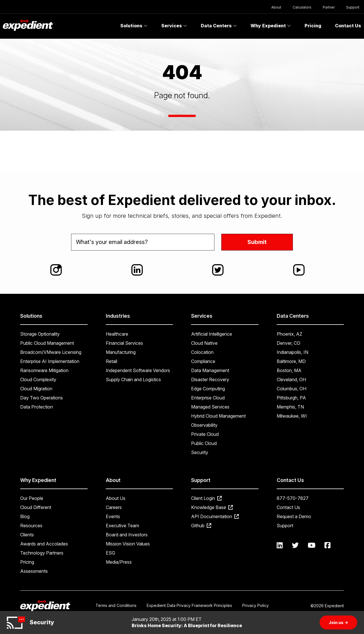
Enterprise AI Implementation (50, 361)
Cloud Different (36, 507)
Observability (204, 425)
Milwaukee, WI (292, 416)
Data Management (210, 370)
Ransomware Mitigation (44, 370)
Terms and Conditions (116, 605)
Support (353, 7)
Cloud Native (204, 343)
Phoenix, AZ (289, 334)
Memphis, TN (290, 407)
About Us (116, 498)
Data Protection (37, 407)
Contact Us (288, 507)
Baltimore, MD (291, 361)
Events (113, 516)
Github (201, 526)
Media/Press (119, 562)
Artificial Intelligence (212, 334)
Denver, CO (288, 343)
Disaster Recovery (210, 379)
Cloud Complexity (38, 379)
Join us (338, 622)
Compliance (203, 361)
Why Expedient (271, 26)
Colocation (202, 352)
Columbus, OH (291, 389)
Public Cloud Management (47, 343)
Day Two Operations (42, 398)
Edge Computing (208, 389)
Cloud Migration (36, 389)
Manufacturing (121, 352)
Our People (32, 498)
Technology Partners (42, 553)
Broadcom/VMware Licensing (51, 352)
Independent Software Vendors (138, 370)
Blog (25, 516)
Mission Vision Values (128, 544)
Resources (31, 526)
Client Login (206, 498)
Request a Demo (294, 516)
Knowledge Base (212, 507)
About (276, 7)
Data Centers (219, 26)
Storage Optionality (40, 334)
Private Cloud (205, 434)
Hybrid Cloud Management (218, 416)
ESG (110, 553)
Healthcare (117, 334)
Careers (114, 507)
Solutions (134, 26)
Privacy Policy (256, 605)
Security (200, 452)
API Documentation (215, 516)
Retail (111, 361)
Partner (329, 7)
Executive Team (122, 526)
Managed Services (210, 407)
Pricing (313, 26)
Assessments (34, 571)
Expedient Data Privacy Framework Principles (189, 605)
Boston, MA (289, 370)
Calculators (302, 7)
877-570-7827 (293, 498)
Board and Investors (127, 535)
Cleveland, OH (291, 379)
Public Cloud (204, 443)
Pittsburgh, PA (291, 398)
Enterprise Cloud (208, 398)
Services (174, 26)
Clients (27, 535)
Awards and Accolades (44, 544)
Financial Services (124, 343)
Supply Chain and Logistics (133, 379)
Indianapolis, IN (292, 352)
